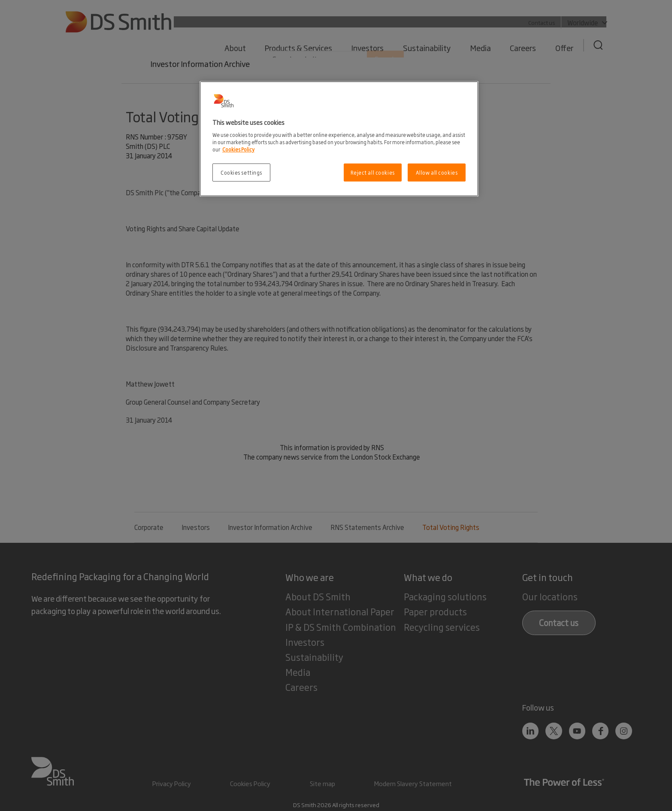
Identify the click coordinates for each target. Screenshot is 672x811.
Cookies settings (241, 172)
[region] (339, 139)
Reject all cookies (373, 172)
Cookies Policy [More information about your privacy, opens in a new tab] (238, 149)
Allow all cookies (437, 172)
